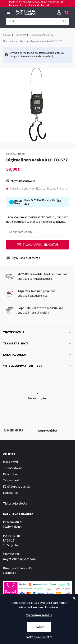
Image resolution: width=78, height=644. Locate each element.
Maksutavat (11, 462)
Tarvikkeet (21, 35)
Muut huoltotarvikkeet (14, 41)
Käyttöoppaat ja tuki (17, 487)
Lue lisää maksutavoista (33, 313)
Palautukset (11, 474)
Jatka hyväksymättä (39, 637)
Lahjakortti (11, 493)
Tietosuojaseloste (15, 504)
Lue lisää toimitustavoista (35, 279)
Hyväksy (39, 627)
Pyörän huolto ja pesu (42, 35)
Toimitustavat (13, 468)
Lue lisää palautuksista (33, 296)
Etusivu (7, 35)
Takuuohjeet (11, 480)
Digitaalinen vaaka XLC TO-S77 (46, 41)
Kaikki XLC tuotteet (15, 154)
